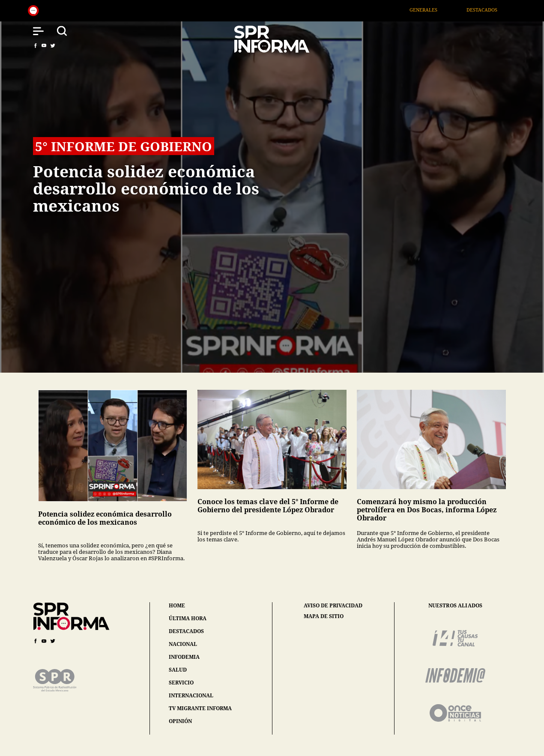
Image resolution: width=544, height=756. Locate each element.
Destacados (490, 10)
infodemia (184, 657)
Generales (432, 10)
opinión (180, 721)
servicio (181, 683)
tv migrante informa (200, 708)
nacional (183, 644)
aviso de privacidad (333, 606)
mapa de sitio (324, 616)
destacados (186, 631)
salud (178, 670)
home (177, 605)
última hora (188, 618)
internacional (191, 695)
